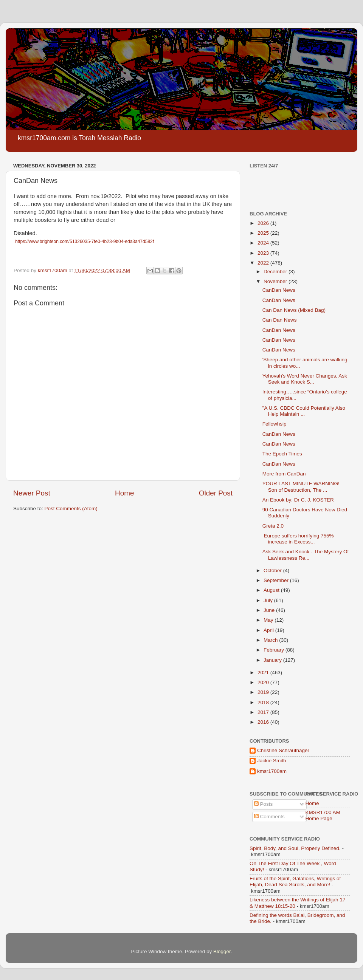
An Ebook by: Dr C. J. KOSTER (298, 500)
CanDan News (279, 290)
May (269, 620)
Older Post (216, 493)
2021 (264, 673)
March (271, 640)
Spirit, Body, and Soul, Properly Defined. (295, 848)
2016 (264, 722)
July (269, 600)
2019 (264, 692)
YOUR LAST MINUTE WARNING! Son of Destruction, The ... (301, 487)
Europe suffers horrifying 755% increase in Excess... (298, 539)
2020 (264, 682)
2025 (264, 233)
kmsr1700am (272, 771)
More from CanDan (284, 474)
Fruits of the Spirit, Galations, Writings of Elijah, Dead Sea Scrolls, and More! (295, 882)
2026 (264, 223)
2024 (264, 243)
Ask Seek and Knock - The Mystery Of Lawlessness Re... (306, 555)
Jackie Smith (272, 761)
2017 (264, 712)
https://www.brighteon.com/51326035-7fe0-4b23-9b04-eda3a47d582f (85, 242)
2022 (264, 263)
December (276, 272)
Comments (269, 817)
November (276, 281)
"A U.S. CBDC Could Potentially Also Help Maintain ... (304, 411)
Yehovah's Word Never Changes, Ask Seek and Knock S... (305, 379)
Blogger (222, 951)
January (273, 660)
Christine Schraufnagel (283, 750)
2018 (264, 702)
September (277, 580)
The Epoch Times (282, 454)
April (269, 630)
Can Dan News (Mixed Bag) (294, 310)
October (273, 571)
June (270, 610)
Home (124, 493)
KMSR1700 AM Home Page (323, 815)
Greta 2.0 (273, 526)
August (272, 590)
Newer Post (32, 493)
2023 (264, 253)
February (275, 650)
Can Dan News (280, 320)
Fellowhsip (275, 424)
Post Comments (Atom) (71, 509)
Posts (264, 804)
